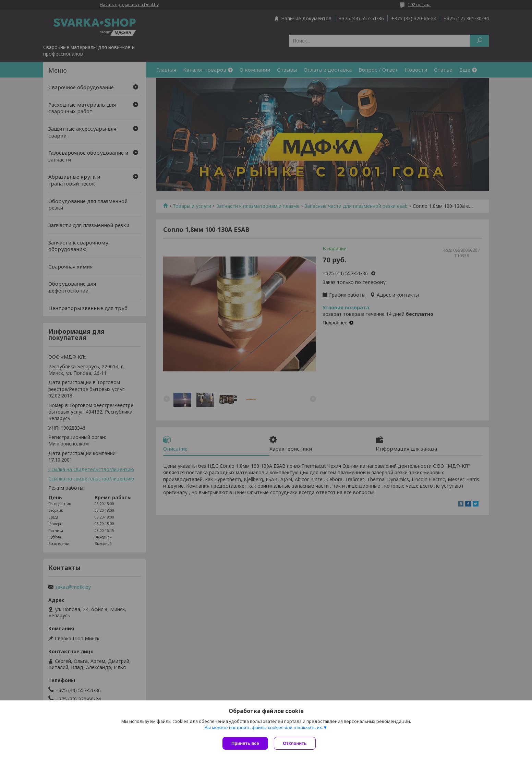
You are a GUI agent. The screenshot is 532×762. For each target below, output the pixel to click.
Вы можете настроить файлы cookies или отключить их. (264, 728)
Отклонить (296, 743)
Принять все (245, 743)
